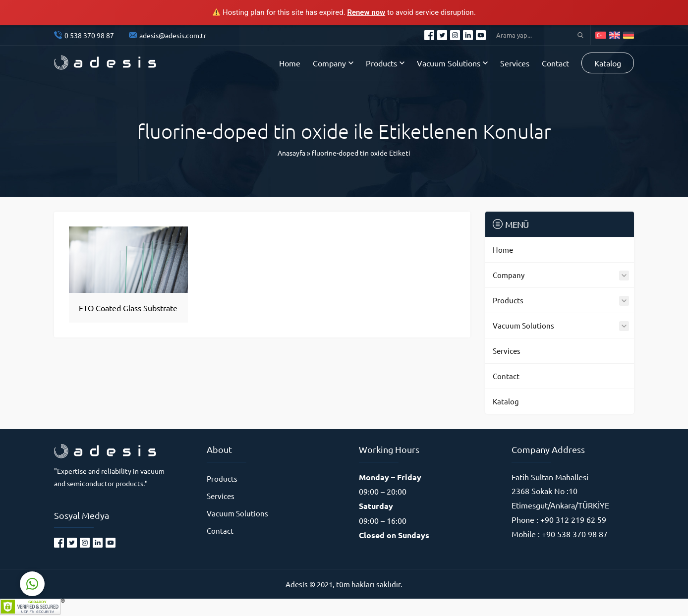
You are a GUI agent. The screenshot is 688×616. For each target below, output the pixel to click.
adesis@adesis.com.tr (173, 35)
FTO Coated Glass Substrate (128, 308)
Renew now (366, 12)
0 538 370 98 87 (89, 35)
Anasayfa (291, 153)
